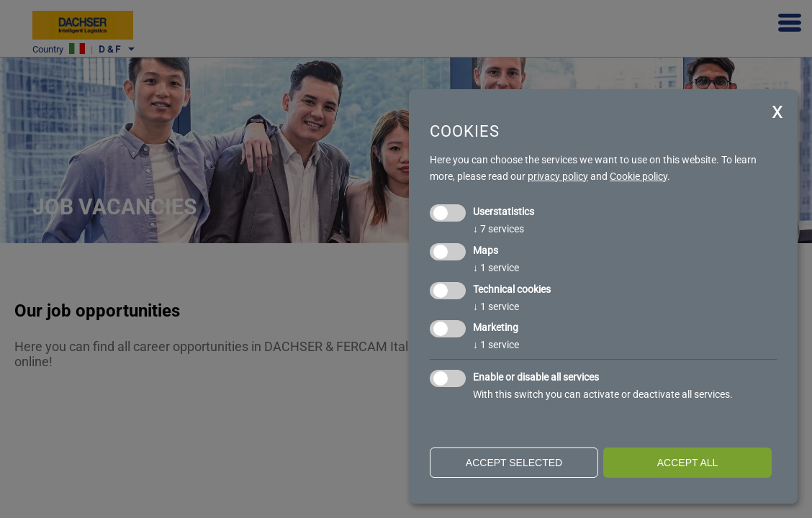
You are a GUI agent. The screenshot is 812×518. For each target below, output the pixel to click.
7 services (499, 229)
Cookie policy (639, 176)
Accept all (688, 463)
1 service (496, 268)
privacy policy (558, 176)
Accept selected (514, 463)
